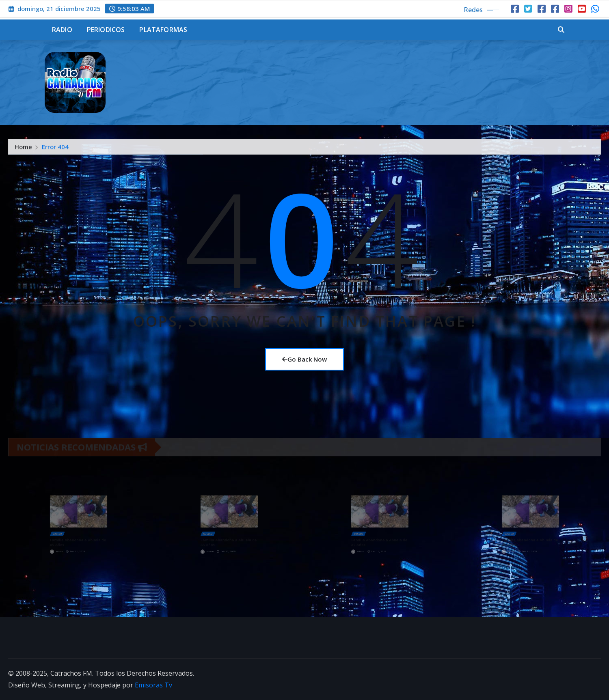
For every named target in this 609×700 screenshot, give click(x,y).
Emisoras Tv (153, 685)
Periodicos (106, 30)
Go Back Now (304, 359)
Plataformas (163, 30)
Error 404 (55, 149)
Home (23, 149)
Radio (62, 30)
